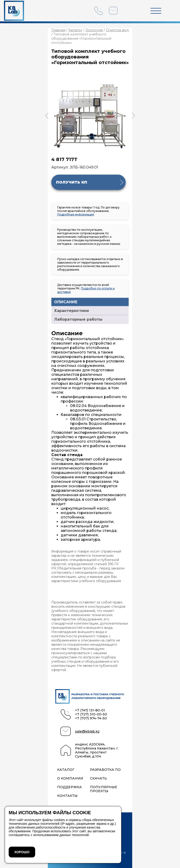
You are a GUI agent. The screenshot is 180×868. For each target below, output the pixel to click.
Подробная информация (76, 214)
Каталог (75, 30)
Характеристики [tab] (71, 311)
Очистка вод (117, 30)
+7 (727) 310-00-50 (91, 714)
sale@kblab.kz (87, 732)
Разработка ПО (105, 770)
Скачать (98, 778)
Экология (94, 30)
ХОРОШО (22, 852)
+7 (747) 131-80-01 (90, 710)
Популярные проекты (104, 789)
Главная (58, 30)
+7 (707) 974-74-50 (91, 718)
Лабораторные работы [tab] (78, 319)
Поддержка (69, 787)
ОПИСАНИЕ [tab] (66, 302)
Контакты (67, 796)
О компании (70, 778)
